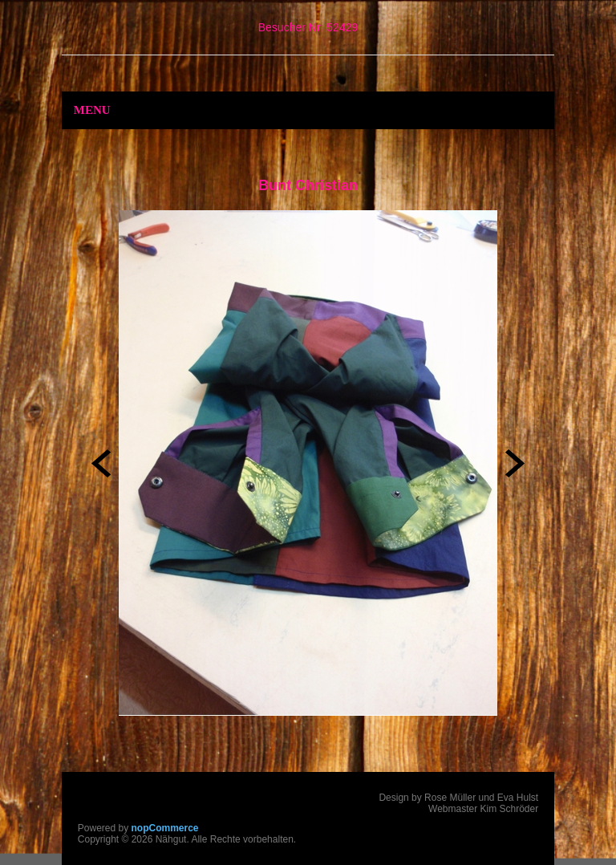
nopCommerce (165, 828)
